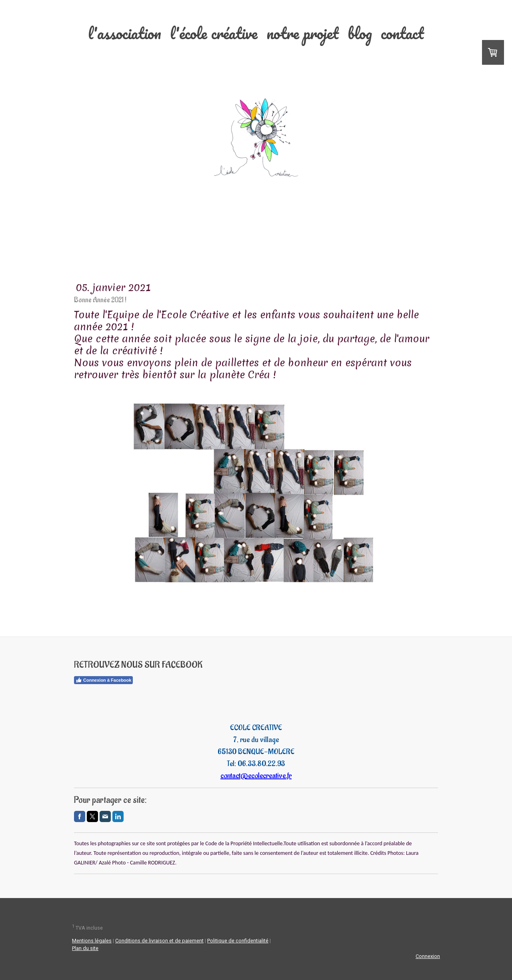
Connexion (428, 956)
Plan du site (85, 948)
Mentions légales (92, 941)
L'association (125, 33)
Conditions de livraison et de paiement (159, 941)
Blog (360, 33)
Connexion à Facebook (103, 680)
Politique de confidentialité (238, 941)
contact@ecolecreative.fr (256, 776)
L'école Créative (214, 33)
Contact (402, 33)
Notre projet (303, 33)
